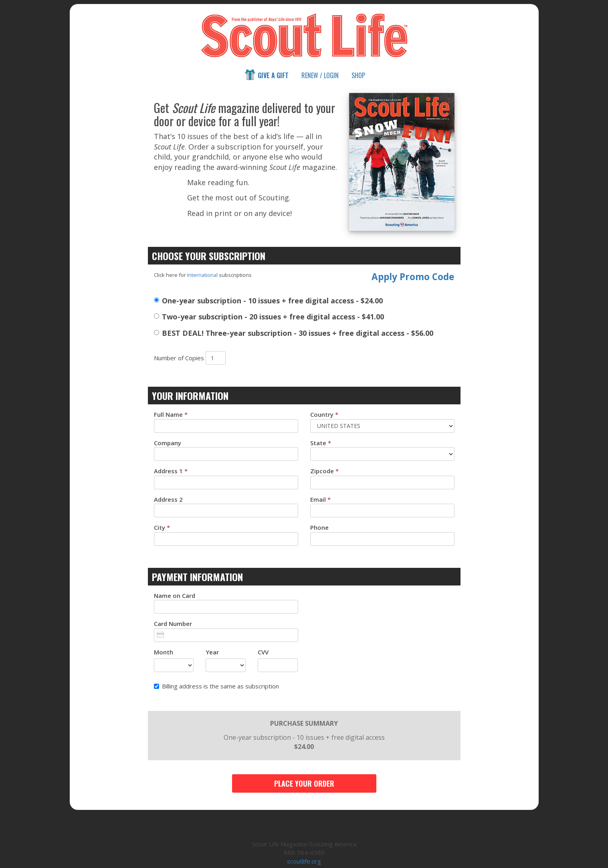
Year (212, 652)
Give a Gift (266, 75)
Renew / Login (320, 75)
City (162, 527)
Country (324, 414)
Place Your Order (304, 783)
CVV (263, 652)
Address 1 (171, 471)
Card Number (173, 624)
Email (320, 499)
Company (168, 443)
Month (164, 652)
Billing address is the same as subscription (216, 686)
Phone (319, 527)
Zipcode (324, 471)
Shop (358, 75)
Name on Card (175, 595)
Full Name (171, 414)
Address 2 (168, 499)
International (202, 275)
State (321, 443)
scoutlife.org (304, 861)
